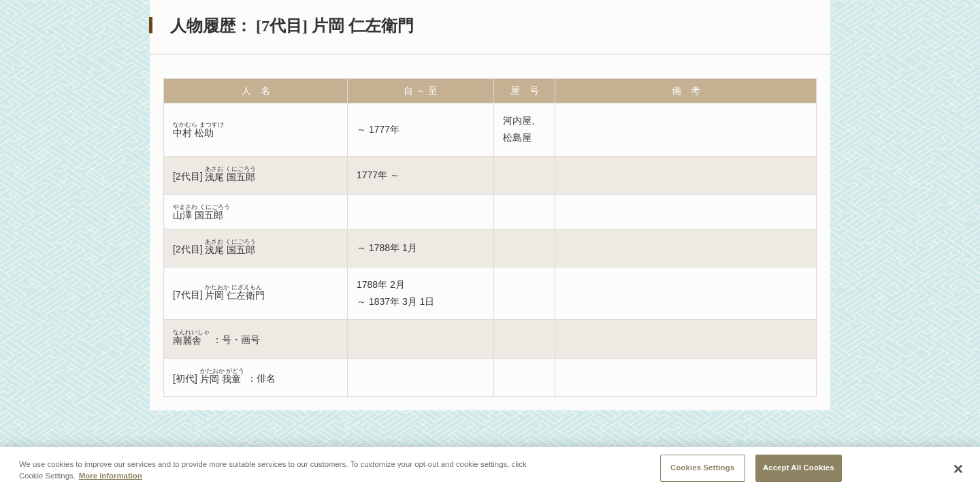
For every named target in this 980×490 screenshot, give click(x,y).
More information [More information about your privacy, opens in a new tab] (111, 482)
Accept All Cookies (799, 474)
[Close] (958, 475)
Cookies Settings (702, 474)
